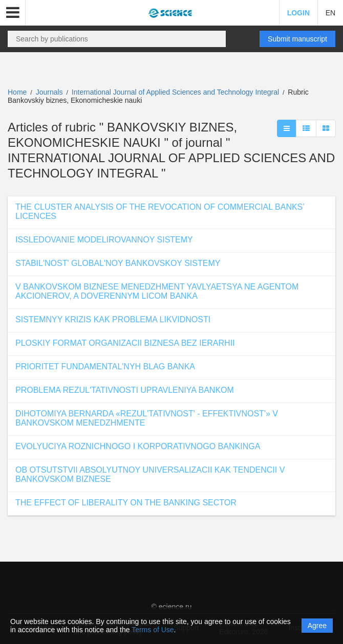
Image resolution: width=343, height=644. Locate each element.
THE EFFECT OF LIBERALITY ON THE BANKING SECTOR (126, 503)
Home (17, 92)
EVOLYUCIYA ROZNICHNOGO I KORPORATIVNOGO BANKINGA (138, 446)
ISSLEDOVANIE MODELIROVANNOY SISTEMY (104, 240)
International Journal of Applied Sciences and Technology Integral (176, 92)
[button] (13, 13)
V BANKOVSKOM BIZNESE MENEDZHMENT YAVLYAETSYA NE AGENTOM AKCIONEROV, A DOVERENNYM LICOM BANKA (157, 291)
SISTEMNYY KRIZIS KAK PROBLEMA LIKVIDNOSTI (113, 319)
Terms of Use (153, 630)
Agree (317, 626)
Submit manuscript (297, 39)
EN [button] (330, 13)
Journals (49, 92)
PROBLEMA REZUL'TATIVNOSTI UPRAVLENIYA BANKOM (125, 390)
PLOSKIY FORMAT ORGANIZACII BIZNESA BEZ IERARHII (125, 343)
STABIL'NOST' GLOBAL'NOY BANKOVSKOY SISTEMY (118, 263)
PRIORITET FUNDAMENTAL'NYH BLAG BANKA (105, 367)
